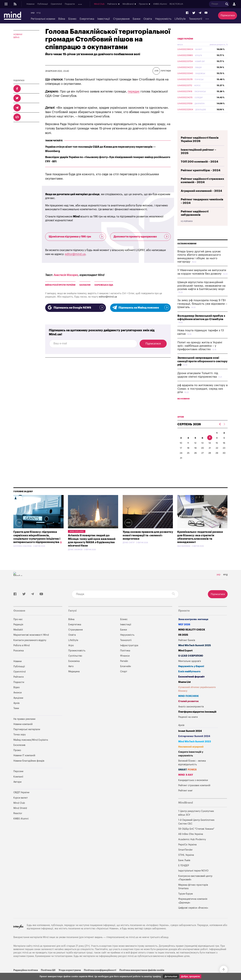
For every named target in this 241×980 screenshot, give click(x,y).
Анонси (82, 4)
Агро (71, 653)
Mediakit (18, 638)
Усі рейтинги (187, 229)
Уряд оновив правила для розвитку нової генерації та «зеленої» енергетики (148, 543)
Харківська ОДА (104, 285)
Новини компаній (23, 732)
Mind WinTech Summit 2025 (195, 653)
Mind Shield (20, 816)
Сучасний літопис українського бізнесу (197, 697)
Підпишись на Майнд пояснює (140, 307)
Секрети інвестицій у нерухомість (191, 762)
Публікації (43, 4)
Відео (16, 695)
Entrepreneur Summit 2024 (194, 744)
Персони (18, 779)
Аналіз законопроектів (191, 715)
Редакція (18, 632)
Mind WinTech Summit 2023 (195, 749)
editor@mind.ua (75, 254)
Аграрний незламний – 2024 (201, 199)
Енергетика (87, 19)
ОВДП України (185, 47)
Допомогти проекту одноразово (141, 236)
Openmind (56, 4)
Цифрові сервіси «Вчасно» (193, 916)
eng (38, 13)
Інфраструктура (129, 653)
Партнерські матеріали (27, 737)
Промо (17, 758)
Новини (30, 4)
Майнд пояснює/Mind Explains (31, 748)
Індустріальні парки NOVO (193, 879)
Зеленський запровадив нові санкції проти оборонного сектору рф (202, 369)
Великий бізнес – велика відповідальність (192, 771)
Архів (104, 4)
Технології (195, 19)
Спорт (124, 679)
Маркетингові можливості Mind (31, 643)
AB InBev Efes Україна (191, 842)
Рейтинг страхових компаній (194, 793)
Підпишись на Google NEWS (76, 307)
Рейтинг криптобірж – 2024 (201, 178)
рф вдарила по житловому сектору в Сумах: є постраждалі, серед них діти (203, 397)
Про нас (18, 627)
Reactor (18, 821)
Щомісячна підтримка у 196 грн (76, 236)
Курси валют (21, 806)
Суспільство (75, 664)
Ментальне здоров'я (190, 669)
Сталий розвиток (188, 709)
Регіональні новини (43, 19)
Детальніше (171, 976)
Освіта (148, 19)
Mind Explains (77, 539)
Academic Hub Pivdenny (192, 847)
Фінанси (125, 664)
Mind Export (185, 658)
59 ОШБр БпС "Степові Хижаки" (196, 837)
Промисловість (77, 658)
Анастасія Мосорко (66, 275)
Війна (62, 19)
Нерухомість (163, 19)
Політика (125, 658)
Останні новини (187, 252)
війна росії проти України (60, 285)
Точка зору (19, 742)
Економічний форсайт (191, 685)
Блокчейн (126, 674)
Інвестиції (104, 19)
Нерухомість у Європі (191, 674)
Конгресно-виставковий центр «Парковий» (195, 886)
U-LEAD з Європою (191, 664)
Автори (17, 790)
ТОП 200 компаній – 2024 (199, 169)
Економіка (74, 669)
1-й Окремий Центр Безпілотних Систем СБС (196, 830)
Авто (71, 674)
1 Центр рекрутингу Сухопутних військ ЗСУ (196, 821)
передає (134, 91)
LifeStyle (180, 19)
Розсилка (19, 658)
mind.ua (133, 945)
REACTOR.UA (200, 4)
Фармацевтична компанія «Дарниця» (193, 909)
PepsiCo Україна (187, 852)
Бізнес (72, 19)
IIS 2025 (183, 643)
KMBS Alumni (184, 4)
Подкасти (70, 4)
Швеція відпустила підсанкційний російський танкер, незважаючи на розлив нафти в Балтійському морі (201, 293)
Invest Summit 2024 (190, 739)
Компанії (18, 785)
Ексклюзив (19, 753)
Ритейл (124, 669)
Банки (136, 19)
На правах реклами (24, 727)
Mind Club (123, 4)
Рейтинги (18, 685)
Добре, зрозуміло (190, 976)
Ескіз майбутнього (189, 679)
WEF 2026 (184, 632)
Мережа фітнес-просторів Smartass (193, 895)
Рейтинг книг (185, 798)
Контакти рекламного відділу (30, 648)
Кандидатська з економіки (193, 788)
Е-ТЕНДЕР (184, 873)
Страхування (121, 19)
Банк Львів (184, 868)
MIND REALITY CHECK (192, 638)
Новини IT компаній (24, 763)
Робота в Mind (22, 653)
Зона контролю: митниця (193, 627)
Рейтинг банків (187, 648)
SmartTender (185, 858)
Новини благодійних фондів (29, 769)
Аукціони (93, 4)
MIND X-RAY (186, 783)
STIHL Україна (186, 863)
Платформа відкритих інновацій (197, 720)
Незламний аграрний (191, 755)
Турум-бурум (186, 902)
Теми (16, 716)
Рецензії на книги (188, 725)
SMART (187, 778)
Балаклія (85, 285)
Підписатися (228, 15)
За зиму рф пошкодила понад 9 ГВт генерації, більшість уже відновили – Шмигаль (202, 312)
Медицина (74, 679)
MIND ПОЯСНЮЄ (189, 704)
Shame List (185, 690)
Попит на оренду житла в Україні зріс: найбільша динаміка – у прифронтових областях (200, 354)
